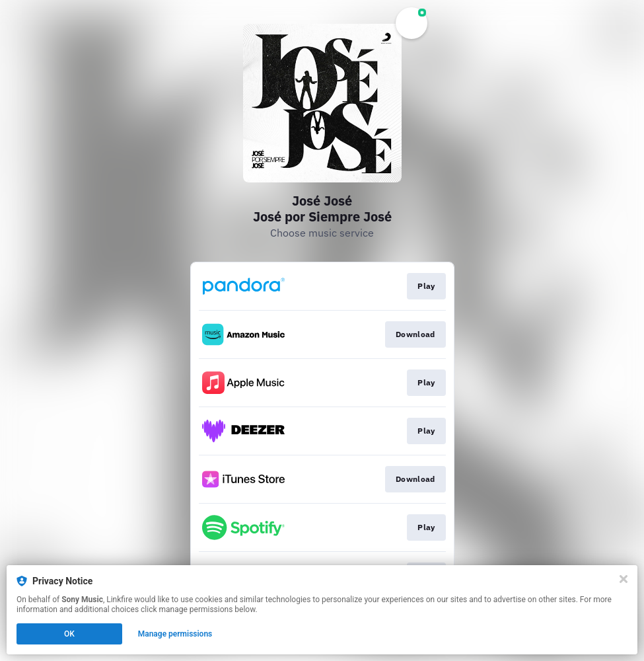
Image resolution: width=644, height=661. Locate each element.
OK (69, 634)
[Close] (624, 579)
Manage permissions (175, 634)
